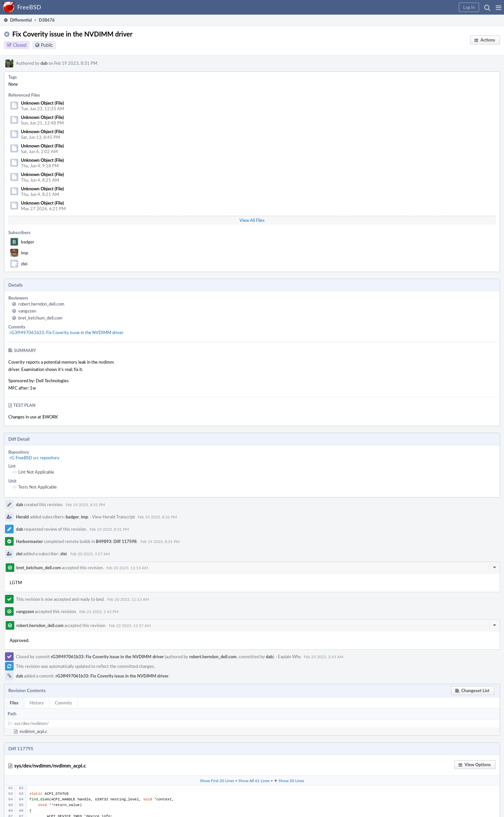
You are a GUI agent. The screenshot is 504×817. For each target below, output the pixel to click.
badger (28, 242)
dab (44, 63)
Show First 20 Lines (217, 780)
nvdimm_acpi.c (33, 731)
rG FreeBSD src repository (35, 458)
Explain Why (290, 657)
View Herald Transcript (114, 517)
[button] (499, 7)
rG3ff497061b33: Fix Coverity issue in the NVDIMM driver (67, 332)
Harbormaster (29, 541)
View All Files (252, 220)
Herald (22, 517)
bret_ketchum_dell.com (40, 318)
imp (25, 253)
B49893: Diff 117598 (116, 541)
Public (47, 45)
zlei (24, 264)
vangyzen (27, 311)
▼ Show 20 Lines (289, 780)
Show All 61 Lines (254, 780)
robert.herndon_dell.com (41, 304)
